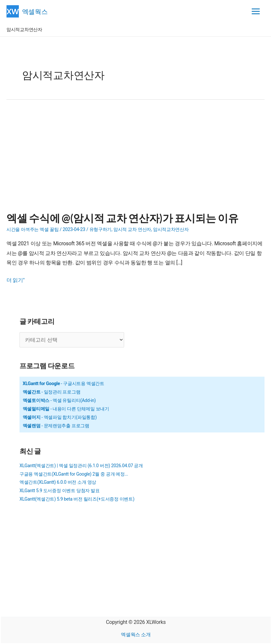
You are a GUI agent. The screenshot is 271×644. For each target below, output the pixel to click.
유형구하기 (101, 230)
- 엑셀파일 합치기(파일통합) (60, 417)
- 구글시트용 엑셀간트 (64, 383)
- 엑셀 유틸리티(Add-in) (59, 400)
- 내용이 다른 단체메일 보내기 (66, 409)
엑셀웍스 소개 (136, 635)
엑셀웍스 (36, 11)
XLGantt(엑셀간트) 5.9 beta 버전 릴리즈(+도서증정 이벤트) (77, 499)
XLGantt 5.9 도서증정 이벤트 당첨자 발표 (60, 491)
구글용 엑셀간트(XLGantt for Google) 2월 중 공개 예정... (74, 474)
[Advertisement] (135, 160)
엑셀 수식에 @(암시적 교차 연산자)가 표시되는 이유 (122, 218)
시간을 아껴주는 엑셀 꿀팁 (33, 230)
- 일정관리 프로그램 (52, 392)
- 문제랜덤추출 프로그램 (56, 426)
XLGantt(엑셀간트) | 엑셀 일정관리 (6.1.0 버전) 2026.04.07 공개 (81, 466)
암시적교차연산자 (171, 230)
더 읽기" (16, 280)
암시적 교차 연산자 (132, 230)
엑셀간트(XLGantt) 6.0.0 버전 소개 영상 (58, 482)
